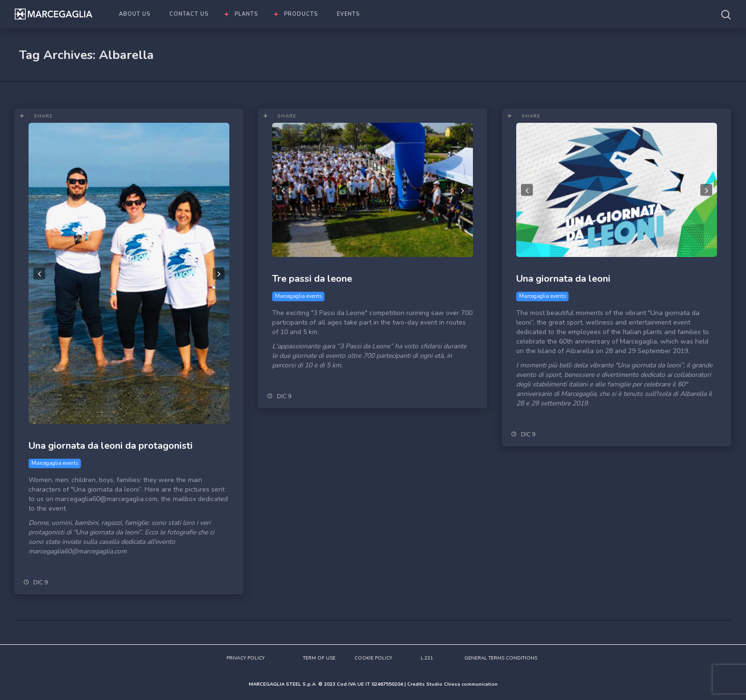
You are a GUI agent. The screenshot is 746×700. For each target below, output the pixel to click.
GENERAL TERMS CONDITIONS (501, 658)
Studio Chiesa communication (462, 684)
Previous (39, 273)
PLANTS (246, 14)
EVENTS (348, 14)
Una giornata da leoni (563, 279)
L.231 (427, 658)
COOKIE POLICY (373, 658)
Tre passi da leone (312, 279)
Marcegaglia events (55, 463)
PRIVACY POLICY (245, 658)
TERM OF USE (319, 658)
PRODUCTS (301, 14)
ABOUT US (135, 14)
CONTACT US (189, 14)
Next (219, 273)
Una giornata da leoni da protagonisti (111, 446)
